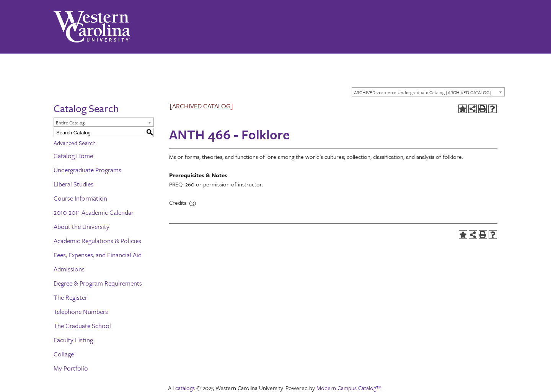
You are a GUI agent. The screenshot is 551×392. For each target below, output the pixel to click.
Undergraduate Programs (87, 170)
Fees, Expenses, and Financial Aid (98, 255)
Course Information (80, 198)
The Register (70, 297)
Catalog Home (73, 156)
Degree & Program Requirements (98, 283)
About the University (82, 226)
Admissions (69, 269)
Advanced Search (75, 143)
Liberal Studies (73, 184)
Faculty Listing (73, 340)
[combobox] (428, 92)
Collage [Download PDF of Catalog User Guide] (64, 354)
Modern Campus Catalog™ (349, 388)
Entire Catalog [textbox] (70, 122)
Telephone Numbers (81, 311)
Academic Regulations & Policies (97, 241)
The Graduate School (82, 326)
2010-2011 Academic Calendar (94, 212)
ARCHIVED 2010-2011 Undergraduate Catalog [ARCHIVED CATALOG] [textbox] (423, 92)
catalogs (185, 388)
